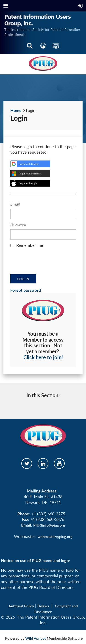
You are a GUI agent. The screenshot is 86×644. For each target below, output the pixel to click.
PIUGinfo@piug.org (49, 525)
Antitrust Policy (21, 606)
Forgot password (26, 290)
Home (16, 110)
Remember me (30, 245)
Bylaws (43, 606)
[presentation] (45, 263)
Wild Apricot (36, 638)
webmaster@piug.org (55, 537)
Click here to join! (43, 357)
